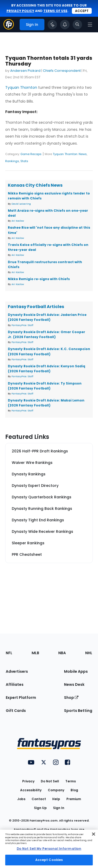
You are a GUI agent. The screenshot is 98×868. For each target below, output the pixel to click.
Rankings (12, 161)
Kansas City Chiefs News (35, 185)
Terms (71, 781)
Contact (39, 799)
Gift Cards (16, 711)
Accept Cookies (49, 860)
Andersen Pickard (25, 71)
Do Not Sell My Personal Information (49, 849)
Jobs (21, 799)
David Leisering (21, 204)
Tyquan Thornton (21, 87)
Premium (74, 799)
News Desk (74, 684)
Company (56, 790)
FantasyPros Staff (22, 325)
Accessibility (31, 790)
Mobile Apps (76, 671)
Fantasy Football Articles (36, 307)
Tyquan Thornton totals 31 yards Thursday (49, 61)
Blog (74, 790)
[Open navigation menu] (90, 25)
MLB (35, 653)
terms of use (55, 11)
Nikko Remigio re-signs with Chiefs (39, 279)
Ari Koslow (18, 221)
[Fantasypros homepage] (9, 28)
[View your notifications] (65, 25)
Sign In (59, 808)
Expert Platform (21, 698)
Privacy (28, 781)
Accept (82, 11)
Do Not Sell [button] (50, 781)
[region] (49, 849)
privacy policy (20, 11)
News (83, 154)
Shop (71, 698)
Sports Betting (78, 711)
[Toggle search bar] (77, 25)
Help (56, 799)
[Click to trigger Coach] (52, 25)
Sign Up (40, 808)
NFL (9, 653)
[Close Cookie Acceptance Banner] (94, 834)
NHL (89, 653)
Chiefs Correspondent (62, 71)
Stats (24, 161)
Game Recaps (31, 154)
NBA (62, 653)
